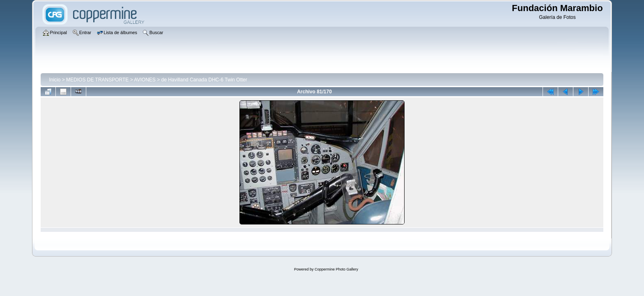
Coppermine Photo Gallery (336, 269)
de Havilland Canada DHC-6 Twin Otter (204, 80)
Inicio (55, 80)
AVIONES (145, 80)
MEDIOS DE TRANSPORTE (97, 80)
